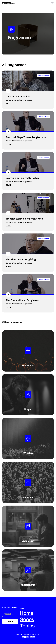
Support (25, 637)
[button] (52, 3)
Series (27, 619)
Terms (32, 637)
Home (27, 613)
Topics (27, 626)
